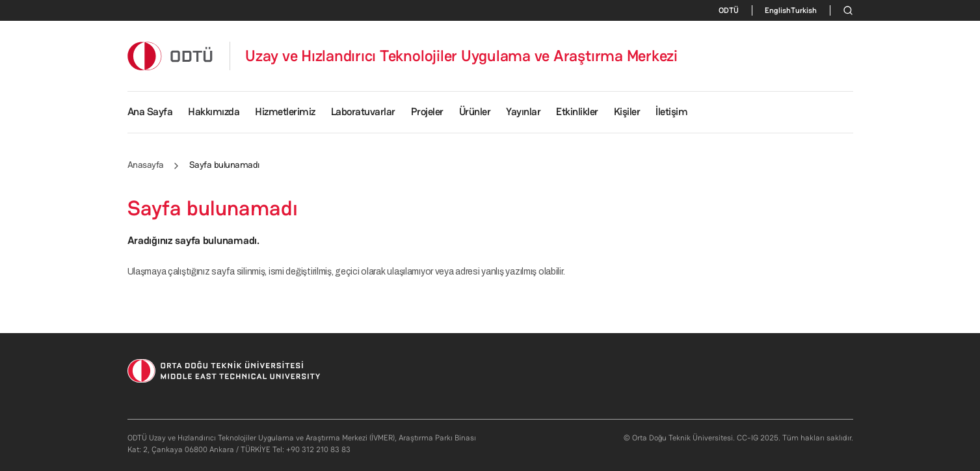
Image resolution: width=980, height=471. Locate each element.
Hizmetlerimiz (285, 112)
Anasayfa (146, 165)
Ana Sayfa (150, 112)
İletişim (671, 112)
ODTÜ (729, 10)
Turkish (804, 10)
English (778, 10)
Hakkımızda (214, 112)
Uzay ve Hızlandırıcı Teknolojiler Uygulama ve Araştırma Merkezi (461, 56)
